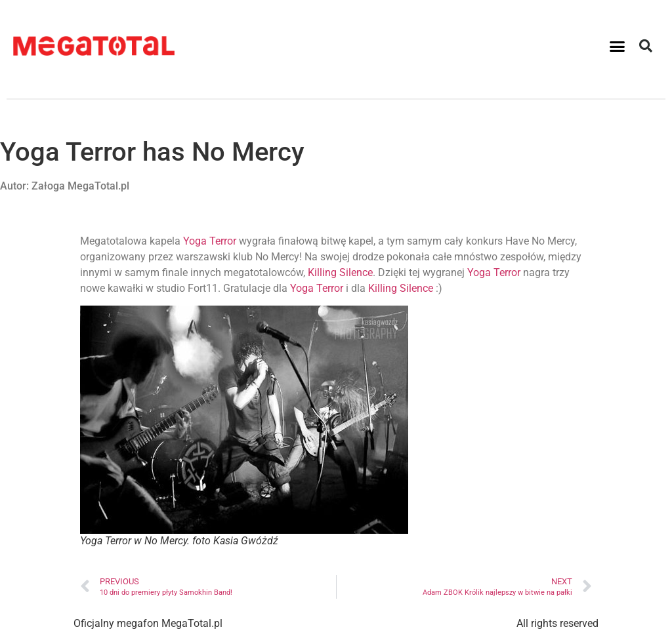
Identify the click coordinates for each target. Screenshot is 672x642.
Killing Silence (340, 272)
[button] (618, 46)
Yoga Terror (210, 241)
